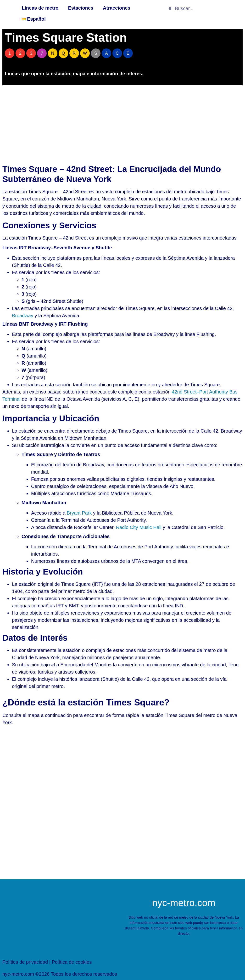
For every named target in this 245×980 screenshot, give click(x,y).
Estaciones (81, 8)
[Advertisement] (122, 124)
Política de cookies (72, 962)
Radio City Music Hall (139, 527)
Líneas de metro (40, 8)
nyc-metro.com (184, 903)
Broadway (23, 316)
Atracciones (117, 8)
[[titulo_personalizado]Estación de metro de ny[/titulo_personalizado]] (122, 803)
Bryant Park (79, 513)
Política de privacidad (25, 962)
